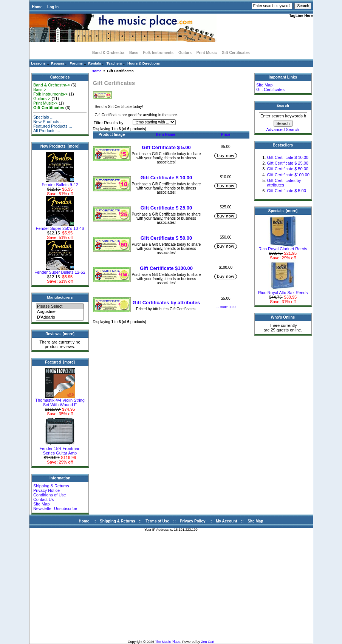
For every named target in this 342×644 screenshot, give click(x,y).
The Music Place (168, 642)
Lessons (38, 63)
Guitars (185, 53)
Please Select (60, 307)
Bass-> (40, 89)
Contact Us (43, 499)
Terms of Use (157, 521)
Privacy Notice (46, 490)
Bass (134, 53)
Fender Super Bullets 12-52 (60, 270)
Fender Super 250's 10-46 (60, 226)
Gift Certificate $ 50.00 (166, 238)
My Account (226, 521)
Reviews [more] (60, 334)
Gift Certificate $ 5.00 (166, 147)
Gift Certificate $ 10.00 (166, 178)
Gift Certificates (270, 89)
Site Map (41, 504)
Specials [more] (283, 211)
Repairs (58, 63)
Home (37, 7)
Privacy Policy (193, 521)
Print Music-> (46, 103)
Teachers (114, 63)
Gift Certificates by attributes (166, 303)
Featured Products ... (53, 126)
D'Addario (60, 317)
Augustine (60, 312)
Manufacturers (60, 297)
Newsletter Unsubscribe (55, 508)
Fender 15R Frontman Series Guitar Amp (60, 449)
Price (226, 135)
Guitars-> (42, 99)
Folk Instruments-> (50, 94)
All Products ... (47, 131)
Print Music (207, 53)
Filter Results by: (109, 123)
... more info (226, 307)
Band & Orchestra (108, 53)
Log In (53, 7)
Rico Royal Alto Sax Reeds (283, 291)
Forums (76, 63)
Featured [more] (60, 362)
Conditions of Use (50, 495)
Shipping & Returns (51, 486)
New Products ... (49, 122)
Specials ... (43, 117)
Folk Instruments (159, 53)
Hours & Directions (144, 63)
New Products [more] (60, 146)
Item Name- (166, 135)
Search (283, 106)
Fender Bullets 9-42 (60, 183)
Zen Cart (208, 642)
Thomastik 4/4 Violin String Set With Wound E (60, 401)
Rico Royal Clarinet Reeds (283, 247)
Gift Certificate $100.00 (166, 268)
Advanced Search (283, 129)
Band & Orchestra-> (52, 85)
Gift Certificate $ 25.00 (166, 208)
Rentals (94, 63)
